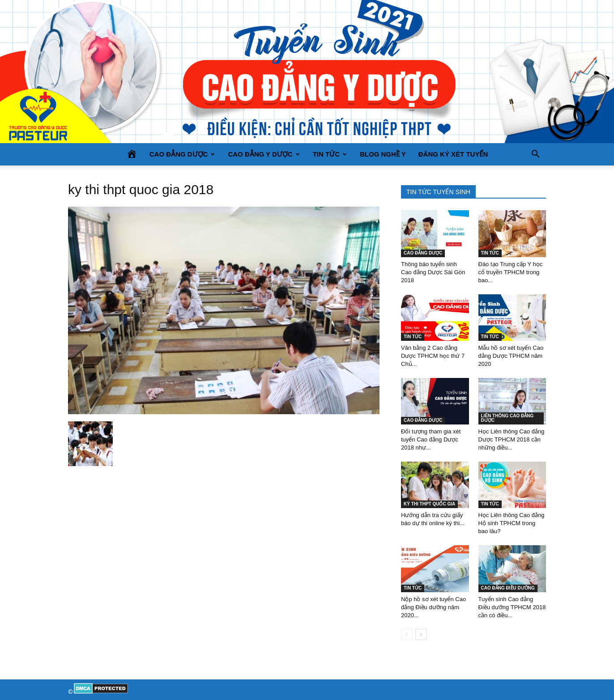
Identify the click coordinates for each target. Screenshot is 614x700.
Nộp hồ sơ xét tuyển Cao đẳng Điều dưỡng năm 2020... (433, 607)
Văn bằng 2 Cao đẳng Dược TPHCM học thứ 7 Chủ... (433, 356)
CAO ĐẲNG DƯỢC (182, 154)
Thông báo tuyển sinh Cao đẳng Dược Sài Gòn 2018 (433, 272)
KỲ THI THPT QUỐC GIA (429, 504)
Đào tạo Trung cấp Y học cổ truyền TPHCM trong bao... (511, 272)
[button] (535, 154)
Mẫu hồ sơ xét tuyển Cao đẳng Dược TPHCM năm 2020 (511, 356)
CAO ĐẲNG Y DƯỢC (264, 154)
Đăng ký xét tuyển (453, 154)
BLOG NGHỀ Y (383, 154)
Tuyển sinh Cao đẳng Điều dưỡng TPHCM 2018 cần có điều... (512, 607)
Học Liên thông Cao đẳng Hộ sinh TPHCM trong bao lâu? (512, 523)
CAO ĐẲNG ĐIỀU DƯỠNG (508, 588)
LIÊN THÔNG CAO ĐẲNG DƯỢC (507, 418)
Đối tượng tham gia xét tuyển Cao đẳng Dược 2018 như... (431, 439)
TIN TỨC (330, 154)
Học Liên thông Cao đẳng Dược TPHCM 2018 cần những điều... (512, 439)
